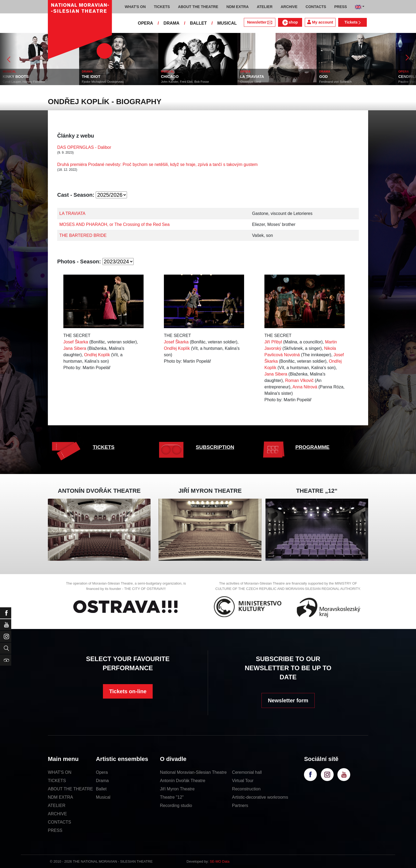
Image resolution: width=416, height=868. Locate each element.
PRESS (55, 830)
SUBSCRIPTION (215, 447)
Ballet (101, 789)
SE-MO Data (220, 861)
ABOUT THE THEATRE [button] (198, 7)
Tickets (353, 22)
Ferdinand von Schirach (335, 82)
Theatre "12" (172, 797)
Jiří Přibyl (273, 342)
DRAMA (172, 23)
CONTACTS (59, 822)
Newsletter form (288, 700)
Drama (102, 781)
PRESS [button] (340, 7)
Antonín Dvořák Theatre (183, 781)
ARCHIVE (289, 7)
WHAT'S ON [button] (135, 7)
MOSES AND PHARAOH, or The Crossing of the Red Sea (114, 224)
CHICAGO (170, 77)
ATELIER (57, 806)
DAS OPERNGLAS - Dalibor (84, 147)
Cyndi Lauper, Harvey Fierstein (24, 82)
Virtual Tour (243, 781)
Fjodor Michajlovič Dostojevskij (103, 82)
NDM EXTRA (60, 797)
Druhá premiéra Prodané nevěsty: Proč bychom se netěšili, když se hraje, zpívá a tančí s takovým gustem (157, 164)
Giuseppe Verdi (251, 82)
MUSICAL (227, 23)
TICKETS (104, 447)
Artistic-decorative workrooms (260, 797)
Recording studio (176, 806)
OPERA (145, 23)
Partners (240, 806)
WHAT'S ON (60, 772)
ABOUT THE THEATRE (70, 789)
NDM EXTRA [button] (238, 7)
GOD (323, 77)
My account (320, 22)
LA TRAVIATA (252, 77)
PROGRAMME (313, 447)
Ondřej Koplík (97, 355)
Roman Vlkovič (299, 380)
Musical (103, 797)
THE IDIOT (91, 77)
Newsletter (259, 22)
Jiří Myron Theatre (177, 789)
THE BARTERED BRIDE (83, 235)
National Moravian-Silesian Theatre (193, 772)
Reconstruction (246, 789)
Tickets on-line (128, 691)
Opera (102, 772)
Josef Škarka (76, 342)
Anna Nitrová (305, 387)
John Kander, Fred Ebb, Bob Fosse (185, 82)
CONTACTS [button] (316, 7)
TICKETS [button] (162, 7)
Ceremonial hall (247, 772)
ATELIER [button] (265, 7)
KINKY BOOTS (16, 77)
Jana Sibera (75, 348)
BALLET (198, 23)
